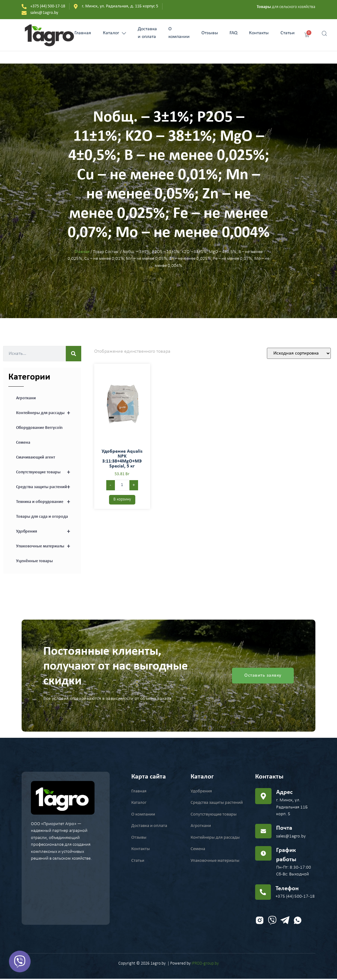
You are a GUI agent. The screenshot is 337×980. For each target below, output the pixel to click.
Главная (77, 33)
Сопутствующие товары (46, 472)
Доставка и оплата (145, 33)
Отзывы (211, 33)
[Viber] (20, 961)
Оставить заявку (263, 676)
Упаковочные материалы (46, 546)
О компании (179, 33)
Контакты (263, 33)
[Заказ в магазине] (299, 353)
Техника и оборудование (46, 502)
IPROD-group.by (205, 964)
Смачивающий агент (36, 457)
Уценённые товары (34, 561)
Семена (23, 443)
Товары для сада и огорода (42, 517)
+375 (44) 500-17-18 (295, 898)
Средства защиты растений (46, 487)
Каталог (110, 33)
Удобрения (46, 532)
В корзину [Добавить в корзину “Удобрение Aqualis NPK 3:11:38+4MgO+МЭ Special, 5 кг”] (122, 499)
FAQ (236, 33)
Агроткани (26, 398)
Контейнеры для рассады (46, 413)
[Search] (74, 354)
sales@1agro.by (291, 837)
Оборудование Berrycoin (39, 428)
